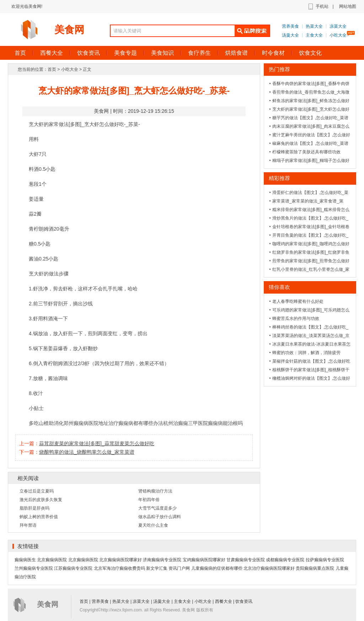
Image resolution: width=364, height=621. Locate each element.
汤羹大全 (290, 35)
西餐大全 (52, 53)
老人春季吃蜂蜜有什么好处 (298, 301)
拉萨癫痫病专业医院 (325, 560)
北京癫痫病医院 (52, 560)
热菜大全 (314, 26)
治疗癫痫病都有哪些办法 (136, 423)
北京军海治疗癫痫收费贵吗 (119, 568)
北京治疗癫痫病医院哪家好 (269, 568)
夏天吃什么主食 (153, 525)
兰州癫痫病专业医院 (34, 568)
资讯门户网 (179, 568)
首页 (20, 53)
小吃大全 (338, 35)
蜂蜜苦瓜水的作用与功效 (296, 319)
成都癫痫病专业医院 (285, 560)
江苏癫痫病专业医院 (73, 568)
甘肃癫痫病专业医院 (246, 560)
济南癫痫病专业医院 (162, 560)
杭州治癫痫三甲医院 (186, 423)
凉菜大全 (338, 26)
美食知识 (162, 53)
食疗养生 (199, 53)
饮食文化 (310, 53)
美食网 (69, 30)
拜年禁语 (28, 525)
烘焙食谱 (236, 53)
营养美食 (290, 26)
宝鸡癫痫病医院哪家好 (204, 560)
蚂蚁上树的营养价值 (39, 517)
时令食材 (273, 53)
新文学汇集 (157, 568)
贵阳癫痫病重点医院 (315, 568)
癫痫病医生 (25, 560)
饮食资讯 (89, 53)
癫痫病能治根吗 (225, 423)
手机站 (322, 6)
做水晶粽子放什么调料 (160, 517)
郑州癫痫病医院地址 (86, 423)
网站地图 (348, 6)
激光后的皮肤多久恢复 (41, 500)
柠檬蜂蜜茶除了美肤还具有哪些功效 (306, 152)
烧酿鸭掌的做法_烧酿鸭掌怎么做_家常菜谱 (87, 452)
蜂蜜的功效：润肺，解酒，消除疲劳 (306, 353)
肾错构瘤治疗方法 (155, 491)
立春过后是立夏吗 (37, 491)
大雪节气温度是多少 (157, 508)
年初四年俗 (149, 500)
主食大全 (314, 35)
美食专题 (125, 53)
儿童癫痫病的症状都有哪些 (217, 568)
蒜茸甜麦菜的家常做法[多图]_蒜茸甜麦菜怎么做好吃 (97, 443)
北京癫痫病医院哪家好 (121, 560)
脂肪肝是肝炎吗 (34, 508)
